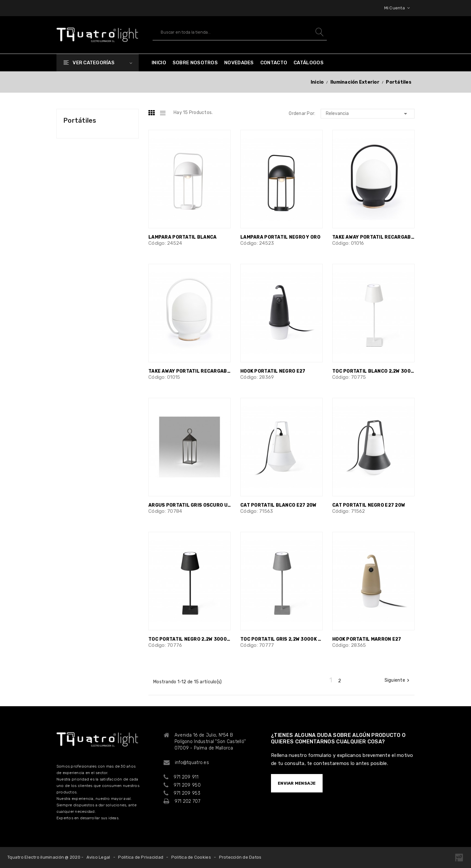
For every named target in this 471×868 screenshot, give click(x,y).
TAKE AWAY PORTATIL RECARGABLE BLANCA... (190, 371)
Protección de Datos (240, 857)
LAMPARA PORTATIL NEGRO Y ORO (280, 237)
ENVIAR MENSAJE (297, 783)
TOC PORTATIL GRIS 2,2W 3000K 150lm (281, 639)
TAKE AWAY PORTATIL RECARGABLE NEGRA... (373, 237)
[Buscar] (240, 32)
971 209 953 (187, 793)
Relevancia (368, 114)
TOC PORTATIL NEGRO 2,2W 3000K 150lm (190, 639)
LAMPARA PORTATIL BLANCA (182, 237)
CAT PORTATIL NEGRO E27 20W (369, 505)
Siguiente (398, 680)
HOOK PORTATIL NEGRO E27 (273, 371)
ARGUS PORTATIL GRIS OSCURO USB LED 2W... (190, 505)
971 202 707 (187, 801)
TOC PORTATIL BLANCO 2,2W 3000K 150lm (373, 371)
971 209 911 (186, 777)
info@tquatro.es (192, 763)
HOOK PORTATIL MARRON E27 (367, 639)
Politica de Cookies (191, 857)
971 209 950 (187, 785)
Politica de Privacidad (141, 857)
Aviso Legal (98, 857)
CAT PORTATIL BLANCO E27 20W (279, 505)
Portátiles (80, 120)
